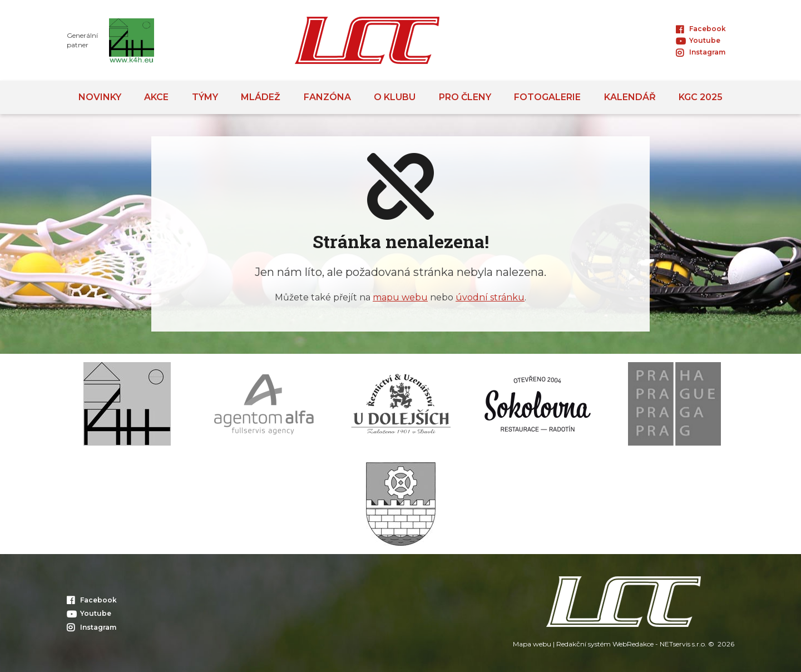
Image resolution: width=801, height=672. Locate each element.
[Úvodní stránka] (367, 40)
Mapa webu (532, 644)
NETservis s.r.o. (683, 644)
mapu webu (400, 297)
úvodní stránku (490, 297)
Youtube (698, 40)
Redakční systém (584, 644)
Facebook (701, 29)
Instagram (701, 52)
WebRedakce (633, 644)
